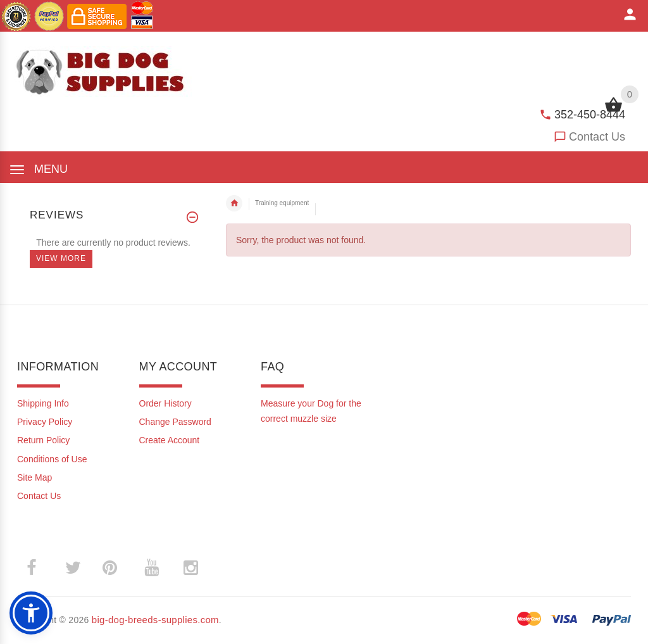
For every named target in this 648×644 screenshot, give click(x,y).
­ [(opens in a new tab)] (38, 568)
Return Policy (43, 440)
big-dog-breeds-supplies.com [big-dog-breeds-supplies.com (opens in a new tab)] (155, 620)
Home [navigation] (234, 203)
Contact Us (597, 137)
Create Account (170, 440)
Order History (165, 403)
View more (61, 258)
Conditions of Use (52, 459)
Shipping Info (43, 403)
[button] (31, 613)
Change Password (175, 422)
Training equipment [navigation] (282, 203)
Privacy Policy (45, 422)
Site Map (34, 477)
